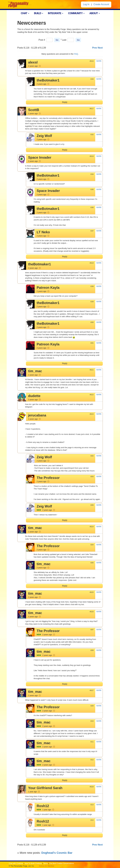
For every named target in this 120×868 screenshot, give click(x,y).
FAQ (76, 54)
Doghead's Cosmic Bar (57, 853)
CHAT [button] (25, 13)
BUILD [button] (39, 13)
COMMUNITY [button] (76, 13)
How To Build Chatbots (33, 863)
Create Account (101, 4)
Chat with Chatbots (16, 863)
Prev (95, 48)
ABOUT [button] (95, 13)
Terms (45, 863)
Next (100, 48)
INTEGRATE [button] (56, 13)
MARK (99, 61)
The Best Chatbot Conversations (62, 863)
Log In (86, 4)
